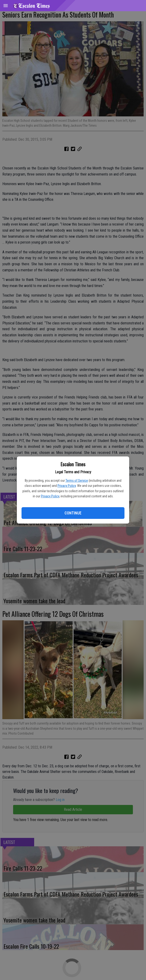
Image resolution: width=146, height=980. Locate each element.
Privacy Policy (67, 486)
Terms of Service (77, 481)
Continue (73, 513)
